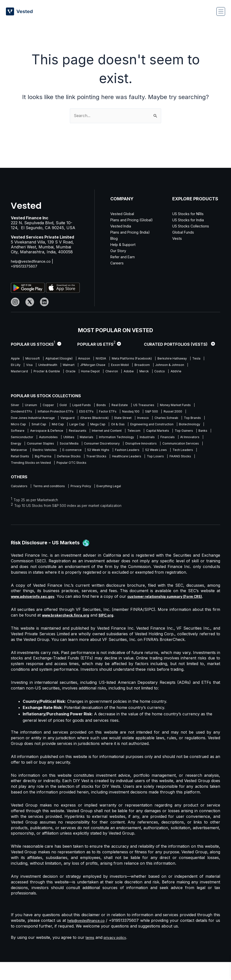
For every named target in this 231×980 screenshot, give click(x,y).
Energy (177, 447)
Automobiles (191, 440)
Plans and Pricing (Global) (135, 220)
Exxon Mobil (192, 366)
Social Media (58, 454)
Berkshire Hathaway (27, 366)
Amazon (94, 359)
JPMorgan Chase (160, 366)
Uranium (34, 405)
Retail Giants (51, 467)
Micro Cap (99, 426)
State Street (187, 419)
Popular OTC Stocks (135, 474)
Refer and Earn (125, 257)
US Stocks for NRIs (191, 214)
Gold (71, 405)
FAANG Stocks (48, 474)
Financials (128, 447)
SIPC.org (115, 633)
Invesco (17, 426)
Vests (177, 238)
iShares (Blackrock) (154, 419)
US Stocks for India (191, 220)
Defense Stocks (106, 467)
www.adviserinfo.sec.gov (36, 609)
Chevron (189, 372)
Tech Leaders (22, 467)
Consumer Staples (26, 454)
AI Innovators (154, 447)
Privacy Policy (90, 498)
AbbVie (71, 379)
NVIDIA (113, 359)
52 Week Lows (175, 460)
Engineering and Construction (57, 433)
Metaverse (20, 460)
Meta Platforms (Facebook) (148, 359)
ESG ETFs (138, 412)
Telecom (58, 440)
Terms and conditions (54, 498)
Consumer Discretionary (95, 454)
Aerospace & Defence (159, 433)
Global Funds (185, 232)
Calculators (20, 498)
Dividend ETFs (64, 412)
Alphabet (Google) (65, 359)
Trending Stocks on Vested (89, 474)
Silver (15, 405)
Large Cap (167, 426)
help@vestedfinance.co (33, 261)
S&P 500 (18, 419)
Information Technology (70, 447)
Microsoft (35, 359)
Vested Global (123, 214)
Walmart (133, 366)
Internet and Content (28, 440)
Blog (115, 238)
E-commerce (80, 460)
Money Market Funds (28, 412)
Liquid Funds (92, 405)
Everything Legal (122, 498)
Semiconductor (162, 440)
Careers (118, 263)
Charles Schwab (44, 426)
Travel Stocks (138, 467)
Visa (88, 366)
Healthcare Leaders (172, 467)
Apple (16, 359)
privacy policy (119, 955)
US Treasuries (164, 405)
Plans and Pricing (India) (133, 232)
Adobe (16, 379)
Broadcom (19, 372)
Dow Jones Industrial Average (84, 419)
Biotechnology (100, 433)
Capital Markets (85, 440)
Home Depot (164, 372)
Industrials (105, 447)
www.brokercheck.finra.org (69, 633)
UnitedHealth (109, 366)
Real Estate (136, 405)
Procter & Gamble (114, 372)
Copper (54, 405)
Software (126, 433)
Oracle (141, 372)
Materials (37, 447)
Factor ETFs (163, 412)
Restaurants (194, 433)
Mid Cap (144, 426)
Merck (34, 379)
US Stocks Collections (193, 226)
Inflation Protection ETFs (103, 412)
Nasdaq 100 (189, 412)
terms (91, 955)
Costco (52, 379)
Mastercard (84, 372)
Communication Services (183, 454)
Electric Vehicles (49, 460)
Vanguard (123, 419)
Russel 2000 (42, 419)
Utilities (17, 447)
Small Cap (123, 426)
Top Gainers (115, 440)
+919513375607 (26, 266)
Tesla (55, 366)
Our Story (120, 251)
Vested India (122, 226)
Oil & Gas (18, 433)
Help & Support (125, 244)
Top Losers (20, 474)
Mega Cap (191, 426)
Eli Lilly (72, 366)
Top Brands (74, 426)
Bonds (115, 405)
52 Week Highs (110, 460)
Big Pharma (77, 467)
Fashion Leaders (143, 460)
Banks (137, 440)
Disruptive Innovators (139, 454)
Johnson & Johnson (51, 372)
